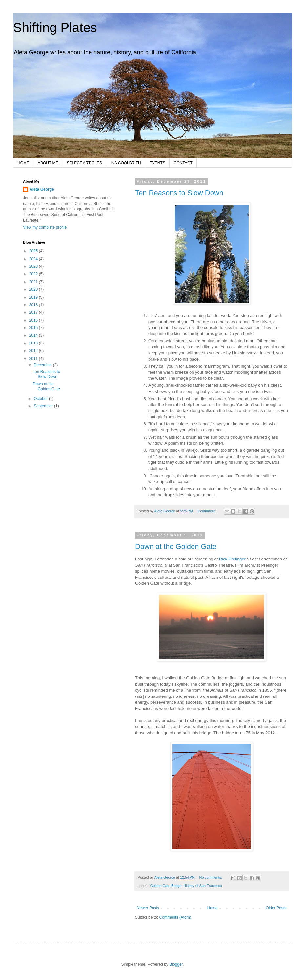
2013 (34, 343)
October (41, 399)
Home (213, 908)
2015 (34, 328)
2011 (34, 359)
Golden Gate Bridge (166, 886)
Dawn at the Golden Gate (176, 547)
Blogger (176, 964)
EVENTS (157, 163)
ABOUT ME (48, 163)
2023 (34, 266)
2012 (34, 351)
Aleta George (42, 189)
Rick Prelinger (232, 559)
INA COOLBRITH (126, 163)
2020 (34, 289)
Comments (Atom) (175, 917)
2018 (34, 305)
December (43, 365)
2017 (34, 312)
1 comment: (207, 511)
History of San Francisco (203, 886)
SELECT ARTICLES (84, 163)
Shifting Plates (55, 28)
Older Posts (276, 908)
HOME (23, 163)
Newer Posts (148, 908)
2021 (34, 282)
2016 (34, 320)
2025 (34, 251)
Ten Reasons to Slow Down (179, 193)
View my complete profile (45, 227)
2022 (34, 274)
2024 (34, 259)
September (44, 406)
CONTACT (183, 163)
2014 (34, 335)
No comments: (211, 877)
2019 (34, 297)
